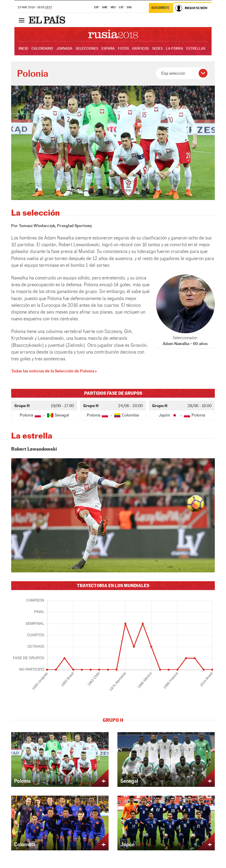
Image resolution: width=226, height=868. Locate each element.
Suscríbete (160, 8)
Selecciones (87, 49)
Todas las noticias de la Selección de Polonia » (54, 371)
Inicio (23, 49)
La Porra (175, 49)
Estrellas (196, 49)
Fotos (123, 49)
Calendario (42, 49)
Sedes (157, 49)
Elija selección (173, 73)
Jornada (64, 49)
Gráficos (141, 49)
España (108, 49)
